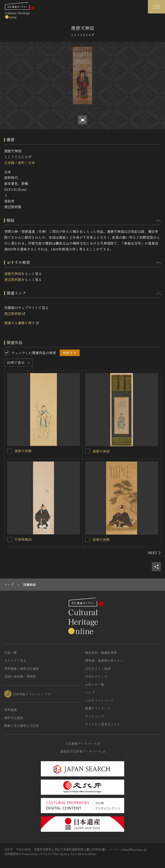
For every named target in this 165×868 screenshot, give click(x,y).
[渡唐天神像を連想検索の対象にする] (10, 451)
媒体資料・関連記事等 (101, 653)
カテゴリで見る (15, 660)
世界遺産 (11, 710)
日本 (32, 163)
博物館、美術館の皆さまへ (104, 660)
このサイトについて (99, 700)
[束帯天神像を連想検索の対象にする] (88, 540)
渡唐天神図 (13, 274)
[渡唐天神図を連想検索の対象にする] (88, 451)
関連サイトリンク (98, 708)
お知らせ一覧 (95, 684)
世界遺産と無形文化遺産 (22, 669)
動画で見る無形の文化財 (22, 726)
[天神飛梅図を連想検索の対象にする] (10, 539)
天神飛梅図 (23, 539)
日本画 (9, 163)
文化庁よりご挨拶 (98, 669)
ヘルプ (90, 692)
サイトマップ (95, 716)
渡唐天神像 (23, 451)
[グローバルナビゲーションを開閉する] (156, 7)
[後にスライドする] (154, 553)
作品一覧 (11, 653)
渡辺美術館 (13, 279)
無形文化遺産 (14, 718)
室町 (21, 163)
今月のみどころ (96, 676)
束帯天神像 (101, 540)
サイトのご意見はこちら (103, 724)
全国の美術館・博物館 (20, 676)
